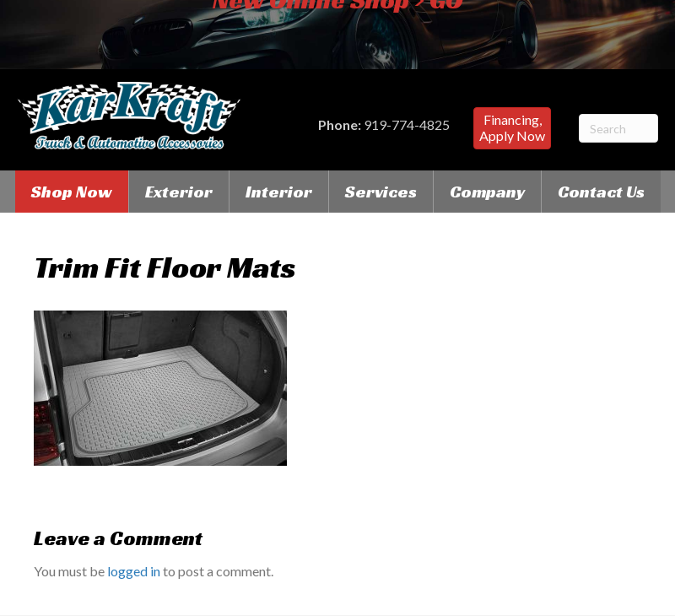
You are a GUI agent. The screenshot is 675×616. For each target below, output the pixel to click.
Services (381, 192)
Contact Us (601, 192)
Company (487, 192)
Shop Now (72, 192)
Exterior (179, 192)
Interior (279, 192)
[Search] (618, 128)
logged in (134, 571)
